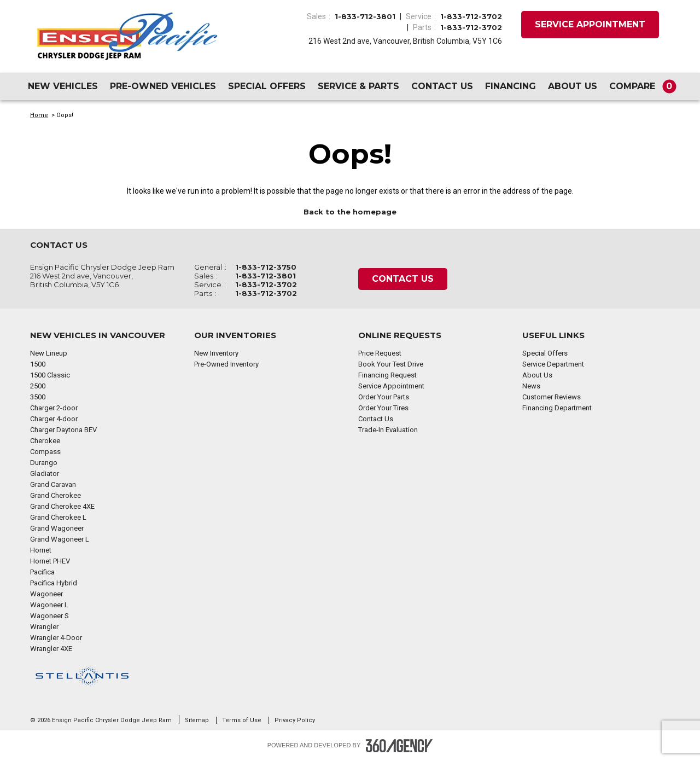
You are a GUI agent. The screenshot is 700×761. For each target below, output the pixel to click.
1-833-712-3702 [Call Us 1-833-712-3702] (471, 16)
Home (39, 115)
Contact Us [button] (403, 279)
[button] (641, 86)
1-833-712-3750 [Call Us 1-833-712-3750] (266, 267)
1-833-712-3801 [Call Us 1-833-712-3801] (365, 16)
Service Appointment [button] (590, 24)
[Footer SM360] (399, 746)
